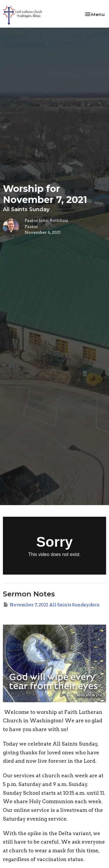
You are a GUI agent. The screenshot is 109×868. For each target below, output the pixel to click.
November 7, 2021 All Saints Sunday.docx (51, 605)
